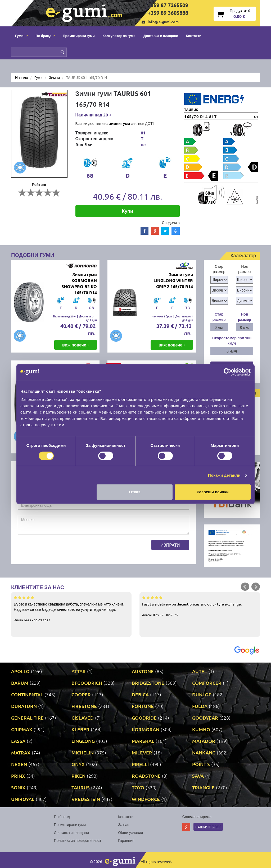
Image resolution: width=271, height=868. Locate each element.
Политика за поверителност (78, 840)
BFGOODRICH (87, 683)
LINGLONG (83, 741)
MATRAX (21, 752)
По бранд (62, 817)
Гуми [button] (21, 36)
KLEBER (80, 729)
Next (256, 587)
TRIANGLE (203, 787)
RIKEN (78, 776)
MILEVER (142, 752)
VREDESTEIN (86, 799)
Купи (127, 211)
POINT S (201, 764)
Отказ (135, 492)
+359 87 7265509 (168, 5)
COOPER (81, 694)
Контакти (194, 36)
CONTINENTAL (27, 694)
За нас (124, 824)
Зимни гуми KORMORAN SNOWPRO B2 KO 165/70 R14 (79, 284)
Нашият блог (208, 827)
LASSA (18, 741)
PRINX (18, 776)
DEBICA (140, 694)
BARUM (20, 683)
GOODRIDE (144, 718)
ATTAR (79, 671)
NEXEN (19, 764)
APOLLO (20, 671)
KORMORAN (146, 729)
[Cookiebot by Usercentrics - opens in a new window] (227, 372)
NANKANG (204, 752)
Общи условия (130, 832)
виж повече (76, 345)
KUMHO (201, 729)
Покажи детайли (224, 475)
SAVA (198, 776)
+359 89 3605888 (168, 13)
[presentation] (58, 550)
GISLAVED (83, 718)
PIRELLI (140, 764)
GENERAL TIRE (27, 718)
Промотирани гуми (79, 36)
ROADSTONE (146, 776)
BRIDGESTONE (148, 683)
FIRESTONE (84, 706)
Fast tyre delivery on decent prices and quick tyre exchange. (200, 606)
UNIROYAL (23, 799)
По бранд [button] (45, 36)
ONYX (78, 764)
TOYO (138, 787)
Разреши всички (213, 492)
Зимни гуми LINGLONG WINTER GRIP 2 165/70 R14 (173, 281)
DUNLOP (202, 694)
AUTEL (200, 671)
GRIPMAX (22, 729)
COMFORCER (207, 683)
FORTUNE (143, 706)
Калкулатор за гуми (119, 36)
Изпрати (170, 545)
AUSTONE (143, 671)
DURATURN (24, 706)
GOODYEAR (205, 718)
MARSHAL (143, 741)
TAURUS (81, 787)
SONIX (18, 787)
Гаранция (126, 840)
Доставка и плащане (161, 36)
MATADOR (204, 741)
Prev (245, 587)
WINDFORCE (146, 799)
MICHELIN (83, 752)
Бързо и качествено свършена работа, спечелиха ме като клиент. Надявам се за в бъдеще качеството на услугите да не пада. (71, 608)
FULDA (200, 706)
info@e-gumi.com (163, 22)
